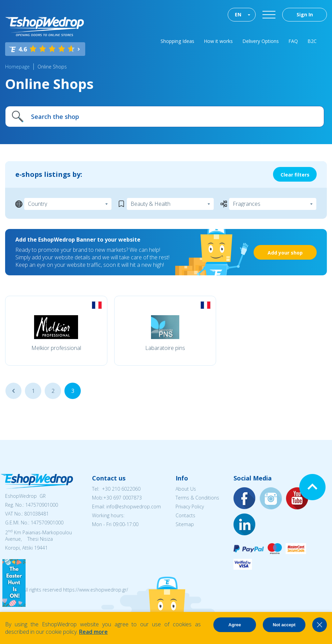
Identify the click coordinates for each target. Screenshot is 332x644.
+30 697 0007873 (123, 498)
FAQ (293, 41)
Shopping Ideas (177, 41)
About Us (186, 489)
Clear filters (295, 175)
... (13, 391)
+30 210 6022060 (121, 489)
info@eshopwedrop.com (134, 507)
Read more (93, 632)
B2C (312, 41)
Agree (235, 625)
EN (238, 14)
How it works (218, 41)
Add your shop (285, 253)
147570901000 (42, 505)
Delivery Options (261, 41)
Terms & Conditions (197, 498)
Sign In (305, 14)
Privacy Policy (190, 507)
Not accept (284, 625)
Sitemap (185, 524)
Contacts (185, 515)
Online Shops (52, 67)
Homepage (17, 67)
